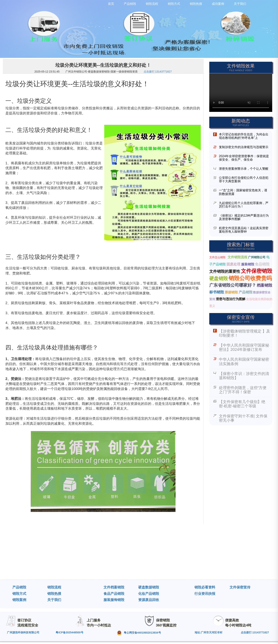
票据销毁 (231, 292)
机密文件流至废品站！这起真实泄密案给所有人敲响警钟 (244, 230)
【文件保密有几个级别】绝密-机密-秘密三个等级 (242, 404)
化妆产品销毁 (149, 594)
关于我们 (54, 600)
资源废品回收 (149, 600)
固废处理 (233, 264)
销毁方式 (19, 594)
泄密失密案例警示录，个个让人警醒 (244, 169)
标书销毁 (217, 292)
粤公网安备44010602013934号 (139, 633)
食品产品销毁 (114, 594)
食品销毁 (262, 264)
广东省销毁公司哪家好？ (233, 285)
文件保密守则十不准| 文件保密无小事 (243, 418)
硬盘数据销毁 (149, 587)
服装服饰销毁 (114, 600)
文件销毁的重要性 (225, 271)
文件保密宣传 (240, 587)
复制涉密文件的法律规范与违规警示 (244, 147)
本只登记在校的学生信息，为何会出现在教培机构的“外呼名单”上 (244, 136)
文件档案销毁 (114, 587)
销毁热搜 (54, 594)
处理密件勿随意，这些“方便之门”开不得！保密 (243, 390)
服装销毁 (248, 264)
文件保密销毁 (257, 271)
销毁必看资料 (205, 587)
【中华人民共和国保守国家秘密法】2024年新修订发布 (244, 347)
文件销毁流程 (237, 257)
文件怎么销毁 (217, 257)
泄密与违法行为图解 (231, 299)
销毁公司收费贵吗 (250, 278)
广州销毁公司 (257, 257)
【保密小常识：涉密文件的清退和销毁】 (244, 376)
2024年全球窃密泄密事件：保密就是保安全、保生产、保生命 (244, 158)
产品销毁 (246, 292)
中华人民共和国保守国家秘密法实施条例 (244, 361)
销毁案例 (19, 600)
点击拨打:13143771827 (158, 72)
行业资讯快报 (205, 594)
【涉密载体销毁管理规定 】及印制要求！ (245, 333)
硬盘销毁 (219, 278)
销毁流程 (54, 587)
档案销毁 (264, 285)
